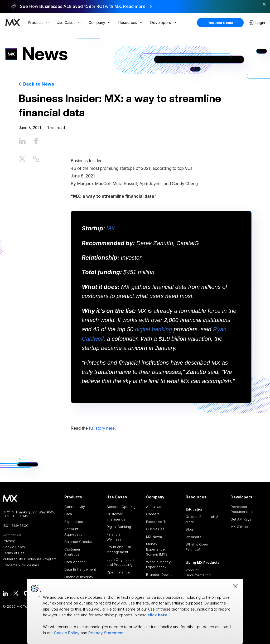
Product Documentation (198, 573)
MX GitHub (239, 527)
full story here (102, 428)
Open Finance (118, 572)
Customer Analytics (72, 552)
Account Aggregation (74, 532)
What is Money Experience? (158, 564)
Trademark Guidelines (21, 565)
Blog (189, 529)
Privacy (9, 541)
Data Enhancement (80, 569)
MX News (154, 537)
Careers (153, 514)
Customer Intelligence (116, 517)
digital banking (154, 329)
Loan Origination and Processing (120, 562)
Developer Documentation (243, 509)
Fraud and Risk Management (119, 549)
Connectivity (75, 507)
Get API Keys (241, 519)
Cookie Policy (14, 547)
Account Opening (121, 507)
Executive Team (159, 522)
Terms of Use (14, 553)
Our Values (155, 529)
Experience (74, 522)
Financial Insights (79, 577)
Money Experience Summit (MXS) (157, 549)
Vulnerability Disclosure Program (30, 559)
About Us (154, 507)
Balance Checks (78, 542)
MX (111, 228)
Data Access (75, 562)
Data (68, 514)
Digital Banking (119, 527)
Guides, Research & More (202, 519)
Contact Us (12, 535)
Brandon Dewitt (159, 574)
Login (257, 23)
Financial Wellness (114, 537)
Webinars (193, 537)
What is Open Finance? (197, 547)
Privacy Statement (106, 633)
